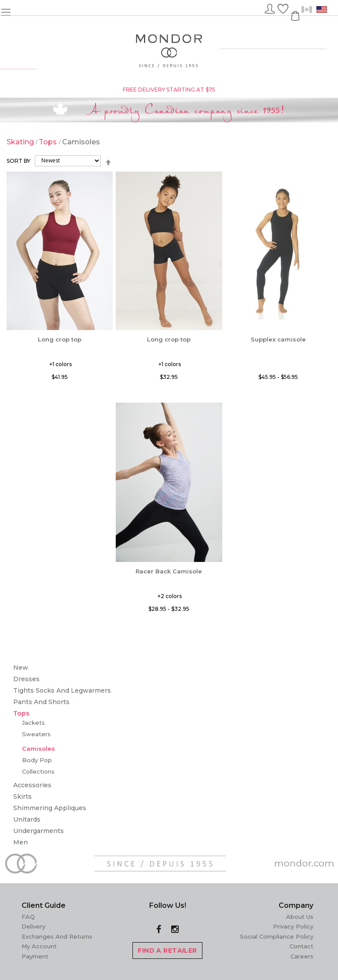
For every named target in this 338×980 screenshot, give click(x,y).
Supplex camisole (278, 339)
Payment (35, 956)
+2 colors (170, 596)
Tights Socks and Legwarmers (62, 690)
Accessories (32, 785)
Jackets (33, 723)
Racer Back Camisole (169, 571)
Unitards (27, 819)
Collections (38, 771)
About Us (300, 917)
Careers (302, 956)
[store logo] (169, 51)
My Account (39, 946)
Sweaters (36, 734)
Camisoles (39, 749)
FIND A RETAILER (167, 951)
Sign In (270, 7)
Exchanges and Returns (57, 936)
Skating (21, 142)
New (21, 668)
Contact (301, 946)
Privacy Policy (293, 926)
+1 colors (61, 364)
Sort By (18, 160)
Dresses (26, 679)
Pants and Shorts (41, 702)
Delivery (33, 926)
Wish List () (283, 7)
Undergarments (39, 831)
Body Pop (37, 760)
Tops (49, 142)
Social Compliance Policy (277, 936)
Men (20, 842)
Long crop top (60, 339)
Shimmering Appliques (50, 808)
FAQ (28, 917)
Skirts (22, 796)
